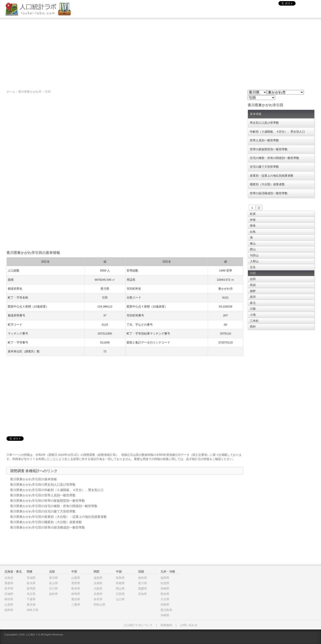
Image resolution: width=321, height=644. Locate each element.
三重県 (76, 605)
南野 (253, 291)
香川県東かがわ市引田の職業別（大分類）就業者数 (46, 522)
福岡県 (165, 578)
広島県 (120, 594)
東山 (253, 244)
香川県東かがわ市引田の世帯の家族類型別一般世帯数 (47, 501)
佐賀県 (165, 583)
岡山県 (120, 589)
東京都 (31, 605)
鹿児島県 (166, 610)
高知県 (143, 594)
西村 (253, 327)
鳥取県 (120, 578)
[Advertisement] (160, 52)
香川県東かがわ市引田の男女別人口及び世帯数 (43, 485)
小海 (253, 315)
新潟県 (53, 578)
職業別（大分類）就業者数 (267, 184)
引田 (48, 92)
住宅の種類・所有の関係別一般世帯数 (275, 158)
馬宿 (253, 285)
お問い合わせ (189, 625)
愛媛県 (143, 589)
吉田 (253, 279)
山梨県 (76, 578)
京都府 (98, 583)
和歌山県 (99, 605)
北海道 (9, 578)
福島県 (9, 610)
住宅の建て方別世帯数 (264, 167)
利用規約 (166, 625)
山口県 (120, 599)
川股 (253, 309)
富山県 (53, 583)
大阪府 (98, 589)
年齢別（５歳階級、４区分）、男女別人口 (277, 132)
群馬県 (31, 589)
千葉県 (31, 599)
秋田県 (9, 599)
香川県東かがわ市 (30, 92)
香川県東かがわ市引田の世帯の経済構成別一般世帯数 (47, 527)
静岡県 (76, 594)
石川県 (53, 589)
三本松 (254, 321)
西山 (253, 249)
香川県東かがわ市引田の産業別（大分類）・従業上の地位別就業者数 (58, 517)
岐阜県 (76, 589)
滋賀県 (98, 578)
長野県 (76, 583)
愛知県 (76, 599)
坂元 (253, 303)
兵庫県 (98, 594)
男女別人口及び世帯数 (264, 123)
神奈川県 (33, 610)
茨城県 (31, 578)
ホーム (11, 92)
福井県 (53, 594)
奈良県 (98, 599)
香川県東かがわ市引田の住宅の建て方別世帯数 (43, 511)
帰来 (253, 226)
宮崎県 (165, 605)
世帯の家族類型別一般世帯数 (269, 149)
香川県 (143, 583)
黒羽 (253, 297)
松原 (253, 214)
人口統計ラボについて (138, 625)
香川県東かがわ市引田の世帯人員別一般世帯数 (43, 495)
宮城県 (9, 594)
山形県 (9, 605)
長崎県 (165, 589)
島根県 (120, 583)
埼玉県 (31, 594)
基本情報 (256, 114)
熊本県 (165, 594)
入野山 (254, 261)
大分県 (165, 599)
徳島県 (143, 578)
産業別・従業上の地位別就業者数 (272, 176)
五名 (253, 267)
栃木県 (31, 583)
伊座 (253, 220)
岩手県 (9, 589)
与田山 (254, 255)
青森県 (9, 583)
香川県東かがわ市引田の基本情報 (33, 479)
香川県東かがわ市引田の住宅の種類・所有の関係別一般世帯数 (54, 506)
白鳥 (253, 232)
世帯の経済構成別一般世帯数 (269, 193)
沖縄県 (165, 615)
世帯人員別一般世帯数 (264, 140)
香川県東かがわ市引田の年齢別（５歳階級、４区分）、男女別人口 (57, 490)
